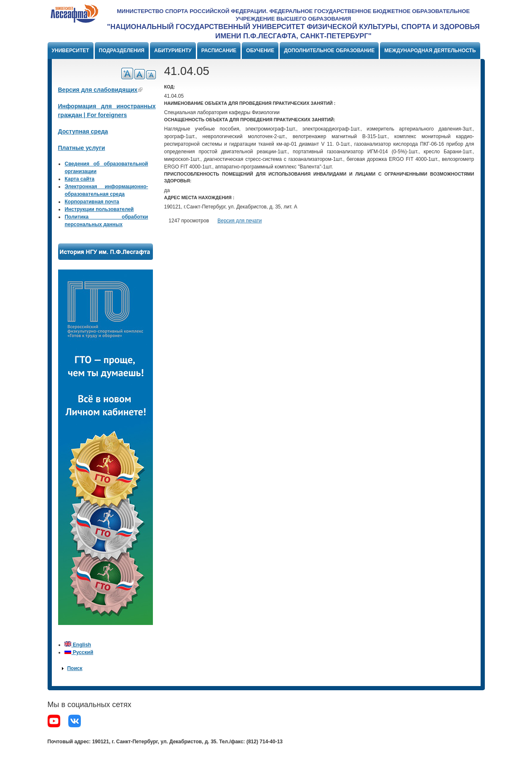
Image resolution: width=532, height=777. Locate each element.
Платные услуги (82, 148)
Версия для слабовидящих (100, 90)
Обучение (260, 51)
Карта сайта (79, 179)
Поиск (75, 668)
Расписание (219, 51)
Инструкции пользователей (99, 209)
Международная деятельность (430, 51)
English (78, 645)
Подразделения (122, 51)
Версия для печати (239, 221)
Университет (71, 51)
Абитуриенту (173, 51)
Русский (79, 652)
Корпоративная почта (92, 202)
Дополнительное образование (329, 51)
